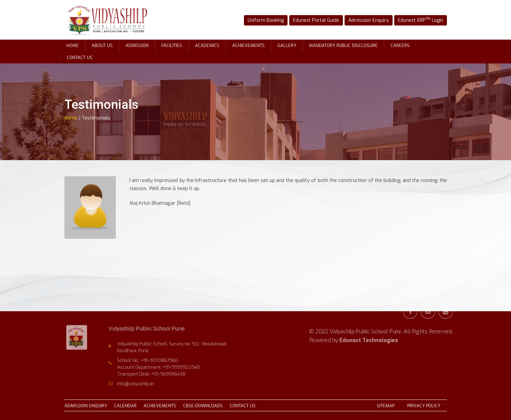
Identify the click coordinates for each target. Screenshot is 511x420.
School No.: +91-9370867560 (151, 360)
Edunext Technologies (369, 331)
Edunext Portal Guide (317, 20)
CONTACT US (243, 406)
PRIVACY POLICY (424, 406)
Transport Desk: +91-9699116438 (154, 372)
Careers (400, 45)
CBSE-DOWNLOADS (203, 406)
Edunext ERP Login (415, 20)
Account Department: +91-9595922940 (160, 366)
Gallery (287, 45)
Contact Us (80, 58)
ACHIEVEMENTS (160, 406)
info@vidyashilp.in (140, 380)
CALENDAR (125, 406)
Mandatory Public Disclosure (343, 45)
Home (73, 45)
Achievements (248, 45)
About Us (102, 45)
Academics (207, 45)
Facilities (172, 45)
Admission (137, 45)
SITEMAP (386, 406)
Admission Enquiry (366, 20)
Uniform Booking (270, 20)
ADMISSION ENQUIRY (86, 406)
